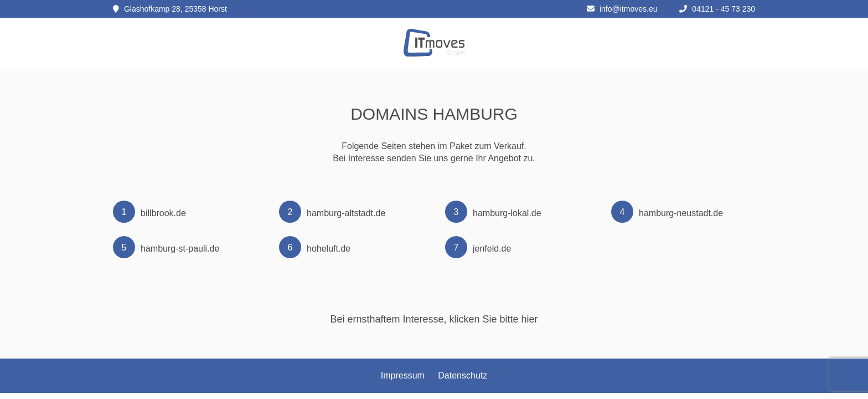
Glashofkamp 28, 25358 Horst (170, 9)
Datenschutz (463, 375)
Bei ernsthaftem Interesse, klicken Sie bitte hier (434, 319)
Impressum (403, 375)
